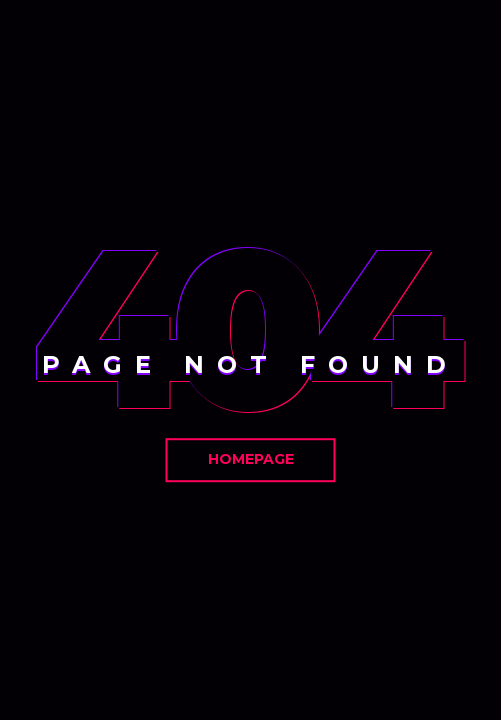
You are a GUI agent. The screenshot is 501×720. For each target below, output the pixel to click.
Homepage (251, 459)
